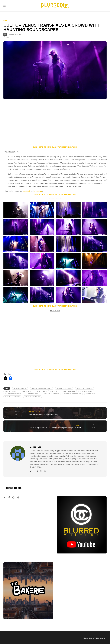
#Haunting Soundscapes (13, 394)
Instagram (38, 191)
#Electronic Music (69, 391)
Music (6, 20)
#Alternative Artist (20, 388)
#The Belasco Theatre (12, 397)
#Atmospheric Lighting (64, 388)
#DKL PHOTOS (41, 391)
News (40, 412)
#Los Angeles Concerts (51, 394)
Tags (7, 388)
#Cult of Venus (27, 391)
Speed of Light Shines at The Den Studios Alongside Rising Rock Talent (55, 428)
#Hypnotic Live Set (32, 394)
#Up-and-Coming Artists (33, 397)
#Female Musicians (86, 391)
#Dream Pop (54, 391)
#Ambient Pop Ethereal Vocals (42, 388)
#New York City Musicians (73, 394)
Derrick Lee (11, 34)
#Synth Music (90, 394)
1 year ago (18, 34)
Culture (33, 412)
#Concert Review (11, 391)
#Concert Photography (85, 388)
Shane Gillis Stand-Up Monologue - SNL (44, 414)
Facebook (26, 191)
